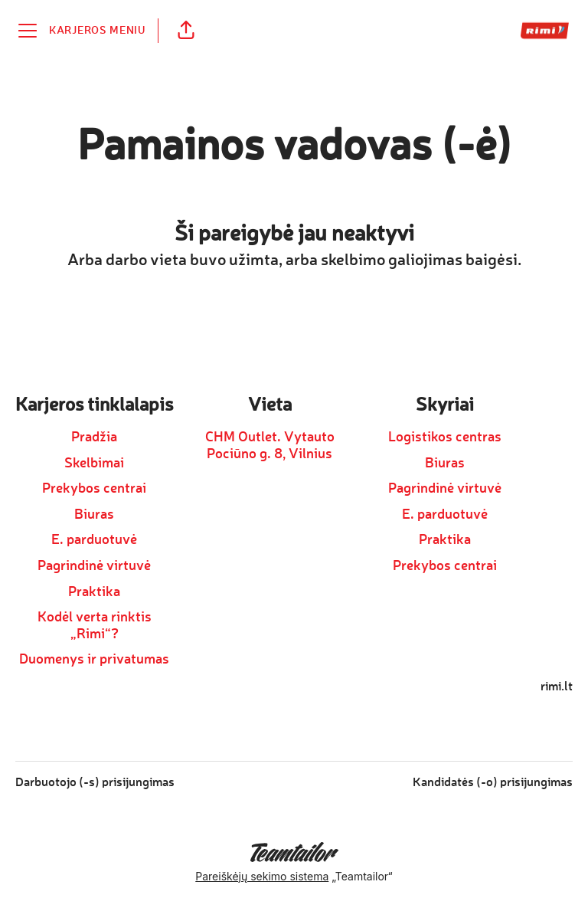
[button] (186, 31)
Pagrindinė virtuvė (94, 566)
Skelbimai (94, 464)
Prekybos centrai (94, 489)
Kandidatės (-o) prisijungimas (493, 783)
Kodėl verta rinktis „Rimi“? (95, 626)
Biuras (94, 515)
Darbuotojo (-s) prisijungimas (95, 783)
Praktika (94, 592)
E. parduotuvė (94, 540)
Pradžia (94, 438)
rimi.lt (557, 687)
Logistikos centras (445, 438)
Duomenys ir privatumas (94, 660)
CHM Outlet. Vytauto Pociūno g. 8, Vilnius (270, 446)
